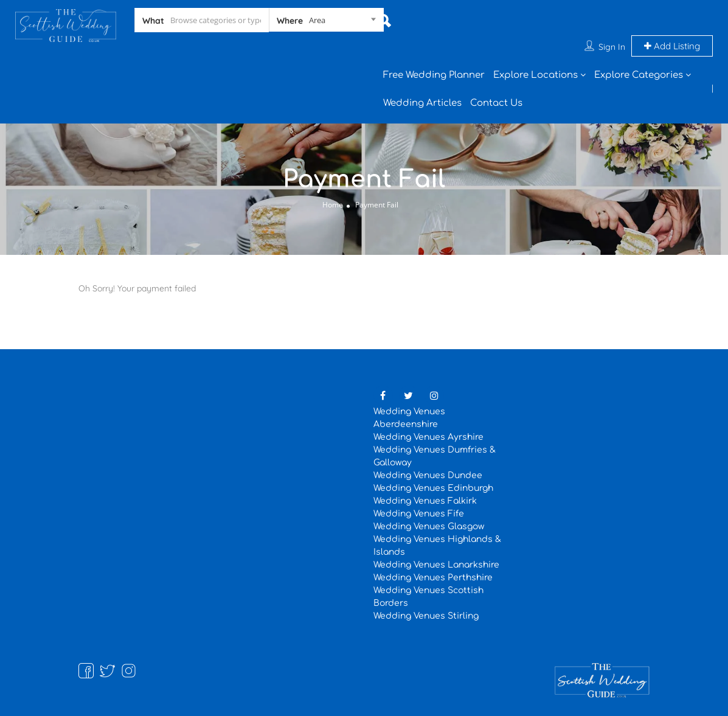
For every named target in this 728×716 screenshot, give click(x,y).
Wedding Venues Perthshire (433, 578)
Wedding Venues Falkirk (425, 501)
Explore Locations (536, 75)
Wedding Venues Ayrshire (428, 437)
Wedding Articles (422, 103)
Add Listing (672, 46)
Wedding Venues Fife (419, 514)
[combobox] (326, 23)
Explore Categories (639, 75)
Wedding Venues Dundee (428, 475)
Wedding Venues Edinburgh (433, 488)
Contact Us (496, 103)
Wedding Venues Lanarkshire (436, 565)
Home (333, 205)
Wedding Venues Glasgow (429, 527)
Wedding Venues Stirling (426, 616)
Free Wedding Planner (434, 75)
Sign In (612, 47)
